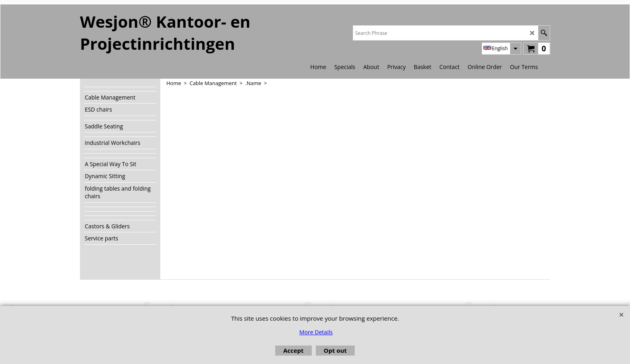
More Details (316, 332)
